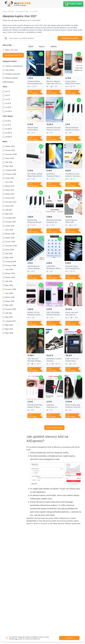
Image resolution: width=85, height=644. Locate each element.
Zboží (31, 46)
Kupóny (42, 46)
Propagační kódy (22, 11)
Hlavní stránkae (8, 11)
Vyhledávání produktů (70, 38)
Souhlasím (69, 638)
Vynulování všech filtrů (13, 55)
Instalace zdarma (73, 4)
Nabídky (54, 46)
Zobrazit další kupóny (54, 428)
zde (16, 639)
